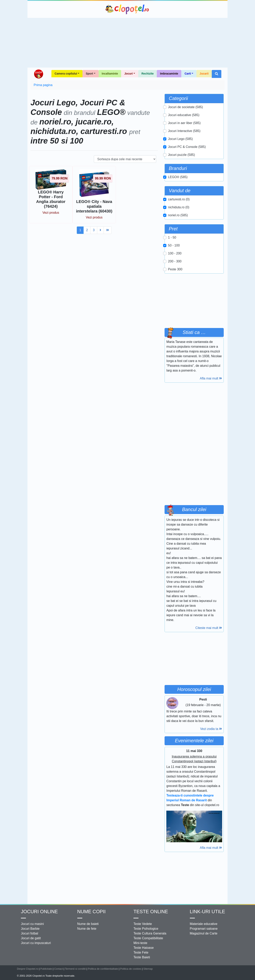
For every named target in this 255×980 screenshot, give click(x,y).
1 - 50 (172, 237)
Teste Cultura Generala (150, 933)
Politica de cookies (131, 969)
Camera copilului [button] (66, 74)
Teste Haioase (144, 948)
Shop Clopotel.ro (38, 74)
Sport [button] (89, 74)
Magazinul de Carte (204, 933)
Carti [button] (188, 74)
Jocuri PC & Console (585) (187, 147)
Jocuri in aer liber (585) (184, 123)
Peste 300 (175, 269)
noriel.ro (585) (178, 215)
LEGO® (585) (178, 177)
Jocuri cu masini (32, 924)
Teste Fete (141, 952)
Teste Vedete (143, 924)
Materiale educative (204, 924)
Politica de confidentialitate (103, 969)
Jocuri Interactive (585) (184, 131)
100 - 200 (175, 253)
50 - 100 (174, 245)
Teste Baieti (142, 957)
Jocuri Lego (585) (180, 139)
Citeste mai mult (209, 628)
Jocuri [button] (128, 74)
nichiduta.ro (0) (179, 207)
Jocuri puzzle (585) (181, 155)
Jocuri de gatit (31, 938)
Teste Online (151, 912)
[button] (217, 74)
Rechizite (148, 74)
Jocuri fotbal (29, 933)
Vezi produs (51, 213)
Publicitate (46, 969)
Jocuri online (39, 912)
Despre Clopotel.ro (28, 969)
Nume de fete (87, 929)
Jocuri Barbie (30, 929)
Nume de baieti (88, 924)
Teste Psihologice (146, 929)
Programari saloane (204, 929)
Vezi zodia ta (211, 729)
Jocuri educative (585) (184, 115)
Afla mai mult (211, 378)
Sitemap (148, 969)
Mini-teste (140, 943)
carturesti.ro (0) (179, 199)
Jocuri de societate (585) (185, 107)
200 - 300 (175, 261)
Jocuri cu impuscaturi (36, 943)
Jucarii (204, 74)
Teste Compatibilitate (148, 938)
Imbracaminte (169, 74)
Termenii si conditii (75, 969)
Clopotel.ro (127, 9)
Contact (59, 969)
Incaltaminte (110, 74)
